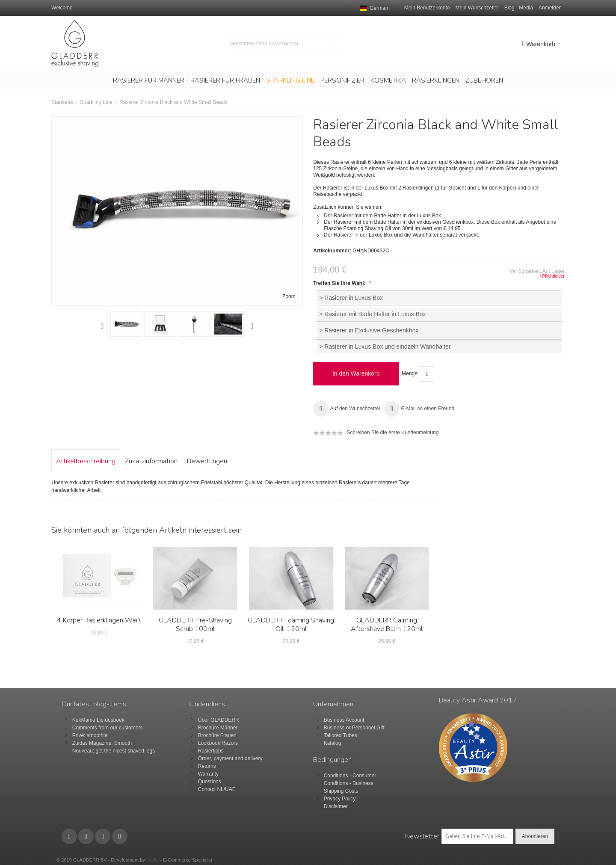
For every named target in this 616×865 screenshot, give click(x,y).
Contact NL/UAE (217, 789)
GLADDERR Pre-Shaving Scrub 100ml (195, 625)
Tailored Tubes (341, 735)
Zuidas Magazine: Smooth (102, 743)
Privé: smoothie (90, 735)
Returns (207, 766)
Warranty (208, 774)
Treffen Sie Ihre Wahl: (341, 283)
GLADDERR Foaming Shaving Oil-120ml (291, 625)
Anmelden (550, 8)
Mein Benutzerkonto (427, 8)
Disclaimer (336, 806)
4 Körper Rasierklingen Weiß (99, 620)
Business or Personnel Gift (354, 728)
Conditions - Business (349, 783)
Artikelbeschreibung (86, 461)
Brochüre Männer (218, 728)
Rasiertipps (211, 751)
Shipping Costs (341, 791)
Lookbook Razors (218, 743)
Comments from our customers (108, 728)
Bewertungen (207, 461)
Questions (210, 782)
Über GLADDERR (219, 720)
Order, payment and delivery (230, 758)
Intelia (153, 860)
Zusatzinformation (151, 461)
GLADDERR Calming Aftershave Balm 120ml (387, 625)
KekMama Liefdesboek (98, 720)
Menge (410, 373)
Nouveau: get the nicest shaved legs (114, 751)
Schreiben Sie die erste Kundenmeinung (393, 432)
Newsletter (422, 836)
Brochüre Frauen (217, 735)
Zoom (289, 296)
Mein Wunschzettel (477, 8)
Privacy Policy (340, 799)
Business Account (344, 720)
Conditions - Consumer (350, 776)
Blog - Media (519, 8)
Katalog (333, 743)
